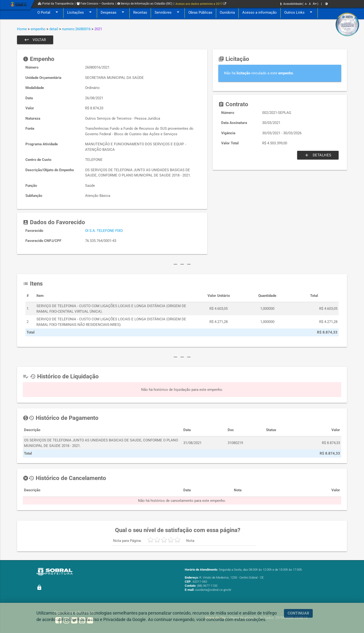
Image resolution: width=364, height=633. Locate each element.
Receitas (140, 12)
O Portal (49, 13)
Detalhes (318, 155)
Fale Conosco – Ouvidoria (95, 4)
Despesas (113, 13)
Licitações (80, 13)
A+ (315, 4)
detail (54, 29)
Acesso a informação (260, 12)
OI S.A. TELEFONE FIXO (104, 231)
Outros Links (299, 13)
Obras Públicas (200, 12)
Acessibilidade (291, 4)
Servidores (168, 13)
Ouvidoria (227, 12)
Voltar (35, 40)
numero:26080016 (76, 29)
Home (22, 29)
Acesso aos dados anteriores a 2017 (201, 4)
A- (306, 4)
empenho (38, 29)
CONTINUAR (298, 613)
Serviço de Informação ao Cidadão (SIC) (145, 4)
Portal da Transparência (56, 4)
